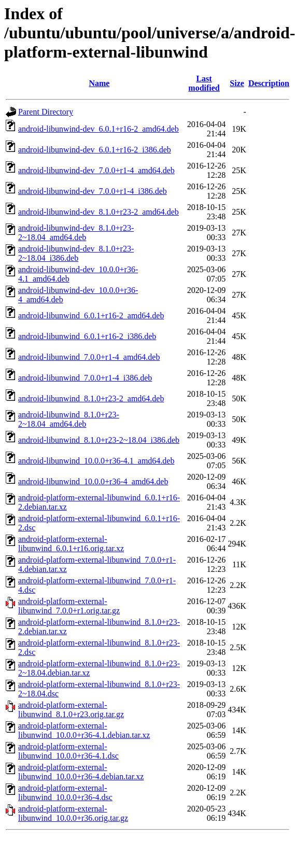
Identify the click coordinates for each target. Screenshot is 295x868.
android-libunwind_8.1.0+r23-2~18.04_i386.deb (99, 440)
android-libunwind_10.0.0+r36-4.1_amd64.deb (96, 461)
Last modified (204, 83)
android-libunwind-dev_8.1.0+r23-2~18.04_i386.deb (76, 253)
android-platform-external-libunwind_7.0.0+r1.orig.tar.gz (69, 606)
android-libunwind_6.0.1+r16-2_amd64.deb (91, 316)
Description (269, 83)
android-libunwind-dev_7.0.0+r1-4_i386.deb (93, 191)
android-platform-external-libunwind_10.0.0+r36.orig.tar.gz (73, 813)
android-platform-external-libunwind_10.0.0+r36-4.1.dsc (68, 751)
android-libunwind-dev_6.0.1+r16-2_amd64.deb (99, 129)
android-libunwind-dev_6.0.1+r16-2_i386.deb (95, 150)
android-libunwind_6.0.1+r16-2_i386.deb (87, 336)
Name (99, 83)
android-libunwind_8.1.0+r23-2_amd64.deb (91, 398)
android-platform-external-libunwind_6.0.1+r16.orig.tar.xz (71, 544)
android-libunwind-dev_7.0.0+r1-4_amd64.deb (96, 170)
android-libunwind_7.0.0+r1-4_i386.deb (85, 378)
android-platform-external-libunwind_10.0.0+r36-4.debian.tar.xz (81, 772)
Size (237, 83)
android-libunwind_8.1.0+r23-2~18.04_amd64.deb (69, 419)
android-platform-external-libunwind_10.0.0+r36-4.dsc (65, 793)
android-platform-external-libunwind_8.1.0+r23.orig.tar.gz (71, 710)
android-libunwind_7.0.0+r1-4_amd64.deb (89, 357)
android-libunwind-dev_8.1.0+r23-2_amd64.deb (99, 212)
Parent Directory (46, 112)
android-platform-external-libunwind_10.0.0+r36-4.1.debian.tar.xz (84, 730)
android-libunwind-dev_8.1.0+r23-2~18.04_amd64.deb (76, 233)
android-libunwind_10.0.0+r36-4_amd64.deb (93, 481)
